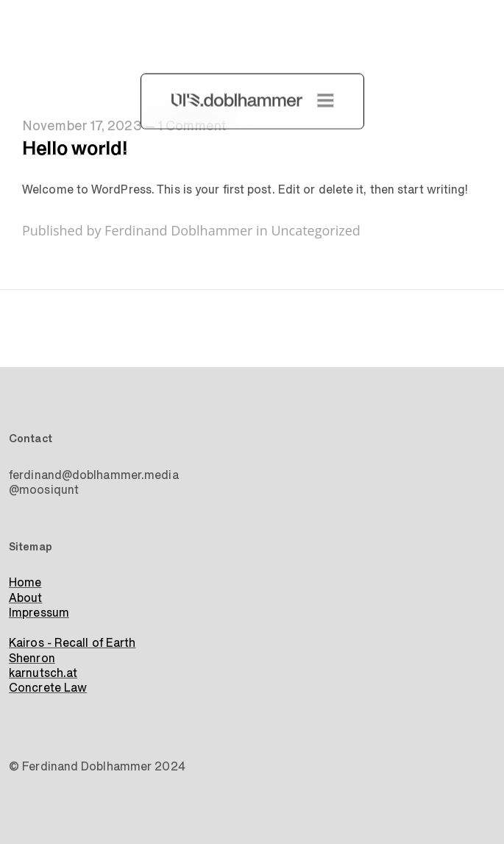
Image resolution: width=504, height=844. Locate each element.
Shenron (32, 659)
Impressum (39, 613)
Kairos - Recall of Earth (72, 643)
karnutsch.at (43, 673)
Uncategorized (315, 230)
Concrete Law (48, 688)
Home (25, 583)
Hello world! (74, 149)
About (26, 598)
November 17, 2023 (82, 126)
